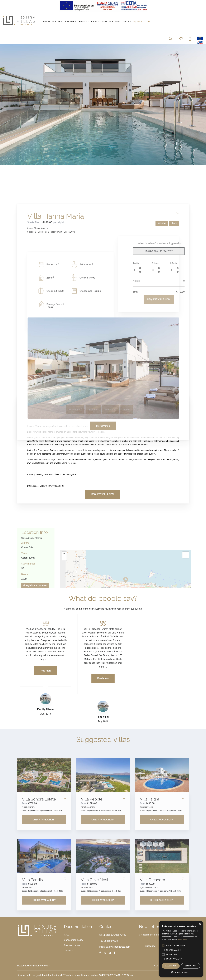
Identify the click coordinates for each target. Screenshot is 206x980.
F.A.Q (67, 935)
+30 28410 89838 (109, 941)
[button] (181, 972)
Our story (114, 22)
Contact (127, 22)
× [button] (200, 924)
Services (84, 22)
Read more (182, 940)
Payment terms (72, 945)
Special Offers (142, 22)
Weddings (71, 22)
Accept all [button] (171, 966)
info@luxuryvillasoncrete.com (115, 947)
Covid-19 (69, 951)
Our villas (57, 22)
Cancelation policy (74, 940)
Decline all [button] (191, 966)
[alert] (181, 949)
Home (46, 22)
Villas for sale (99, 22)
